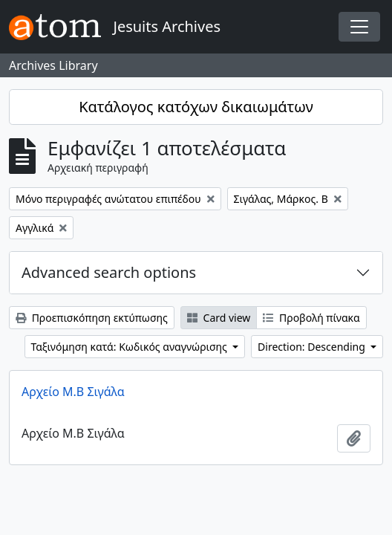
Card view (219, 318)
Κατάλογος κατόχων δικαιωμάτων (196, 107)
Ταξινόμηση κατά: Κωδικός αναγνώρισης (131, 347)
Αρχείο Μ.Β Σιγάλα (73, 392)
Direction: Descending (313, 347)
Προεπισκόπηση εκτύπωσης (92, 318)
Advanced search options (109, 272)
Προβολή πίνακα (311, 318)
